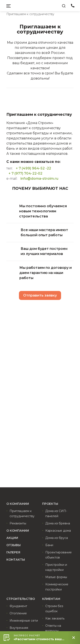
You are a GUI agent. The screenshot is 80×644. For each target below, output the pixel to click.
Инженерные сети (24, 621)
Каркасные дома (58, 531)
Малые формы (56, 577)
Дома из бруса (57, 538)
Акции (12, 538)
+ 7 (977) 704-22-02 (25, 173)
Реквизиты (18, 523)
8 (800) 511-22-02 (73, 6)
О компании (18, 531)
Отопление (18, 613)
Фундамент (18, 606)
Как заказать (55, 618)
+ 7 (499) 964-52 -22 (33, 168)
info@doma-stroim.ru (39, 179)
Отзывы (14, 545)
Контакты (16, 560)
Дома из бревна (58, 523)
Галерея (13, 552)
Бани (49, 545)
